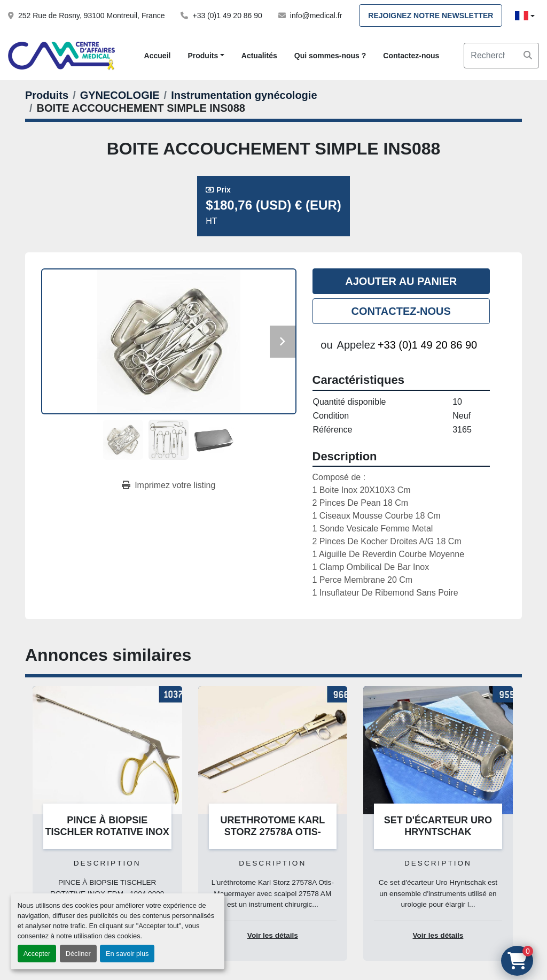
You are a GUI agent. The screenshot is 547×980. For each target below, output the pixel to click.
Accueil (158, 56)
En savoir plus (127, 954)
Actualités (259, 56)
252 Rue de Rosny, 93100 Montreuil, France (91, 16)
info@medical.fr (316, 16)
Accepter (37, 954)
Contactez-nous (411, 56)
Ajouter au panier (401, 281)
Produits (203, 56)
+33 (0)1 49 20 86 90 (227, 16)
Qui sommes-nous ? (330, 56)
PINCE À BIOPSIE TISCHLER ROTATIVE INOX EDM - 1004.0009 (107, 832)
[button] (206, 56)
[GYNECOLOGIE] (120, 95)
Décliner (78, 954)
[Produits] (47, 95)
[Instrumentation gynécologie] (244, 95)
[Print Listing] (169, 485)
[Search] (501, 56)
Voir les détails (273, 935)
